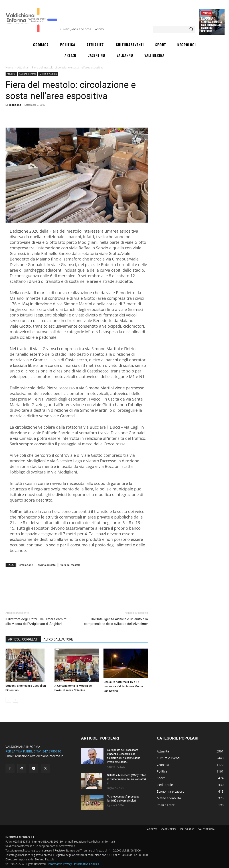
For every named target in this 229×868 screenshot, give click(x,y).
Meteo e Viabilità (48, 74)
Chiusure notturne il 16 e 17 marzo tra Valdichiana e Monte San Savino (123, 686)
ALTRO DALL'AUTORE (58, 639)
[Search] (191, 29)
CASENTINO (169, 829)
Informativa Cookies (87, 864)
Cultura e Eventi (28, 74)
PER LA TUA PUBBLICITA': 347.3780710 (33, 751)
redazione (15, 105)
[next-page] (15, 700)
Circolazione (26, 565)
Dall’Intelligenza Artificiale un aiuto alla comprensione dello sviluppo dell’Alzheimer (116, 621)
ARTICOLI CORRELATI (23, 639)
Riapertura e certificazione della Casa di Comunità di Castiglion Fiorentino (211, 25)
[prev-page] (8, 700)
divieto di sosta (47, 565)
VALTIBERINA (207, 829)
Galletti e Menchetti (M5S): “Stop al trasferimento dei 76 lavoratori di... (127, 779)
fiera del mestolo (71, 565)
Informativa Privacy (60, 864)
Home (9, 67)
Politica (207, 13)
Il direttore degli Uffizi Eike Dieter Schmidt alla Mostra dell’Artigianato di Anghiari (36, 621)
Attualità (23, 67)
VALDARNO (187, 829)
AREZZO (152, 829)
